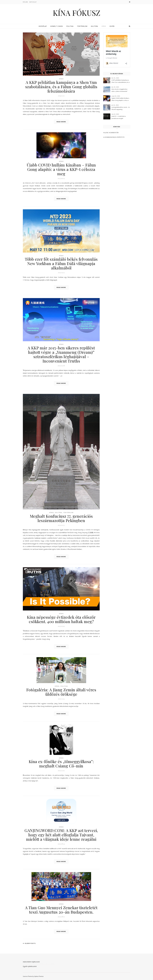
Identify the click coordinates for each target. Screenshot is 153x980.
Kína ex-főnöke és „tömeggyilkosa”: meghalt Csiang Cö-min (61, 764)
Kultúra (94, 26)
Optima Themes (39, 976)
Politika (70, 26)
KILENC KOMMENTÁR (111, 133)
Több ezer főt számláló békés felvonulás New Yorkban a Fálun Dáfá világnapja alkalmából (61, 263)
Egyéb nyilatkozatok (30, 966)
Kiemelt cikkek (57, 26)
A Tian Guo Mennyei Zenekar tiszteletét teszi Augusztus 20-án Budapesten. (61, 910)
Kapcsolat (33, 2)
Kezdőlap (43, 26)
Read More (61, 122)
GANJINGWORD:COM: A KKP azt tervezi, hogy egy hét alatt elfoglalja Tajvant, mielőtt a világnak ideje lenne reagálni (61, 835)
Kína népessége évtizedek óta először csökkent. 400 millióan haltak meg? (61, 619)
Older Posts (29, 943)
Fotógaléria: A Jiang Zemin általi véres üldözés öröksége (61, 692)
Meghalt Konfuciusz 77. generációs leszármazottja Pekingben (61, 518)
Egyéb (112, 26)
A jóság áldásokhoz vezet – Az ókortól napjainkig (121, 108)
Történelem (82, 26)
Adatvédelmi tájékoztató (31, 962)
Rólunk (25, 2)
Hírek (104, 26)
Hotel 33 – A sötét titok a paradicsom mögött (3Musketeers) (119, 118)
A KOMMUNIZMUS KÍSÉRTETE (114, 137)
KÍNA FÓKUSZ (77, 13)
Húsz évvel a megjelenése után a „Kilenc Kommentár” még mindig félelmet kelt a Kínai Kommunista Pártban (120, 90)
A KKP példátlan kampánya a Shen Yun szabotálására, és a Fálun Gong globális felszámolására (61, 87)
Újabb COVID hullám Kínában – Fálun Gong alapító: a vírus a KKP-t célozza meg (61, 169)
